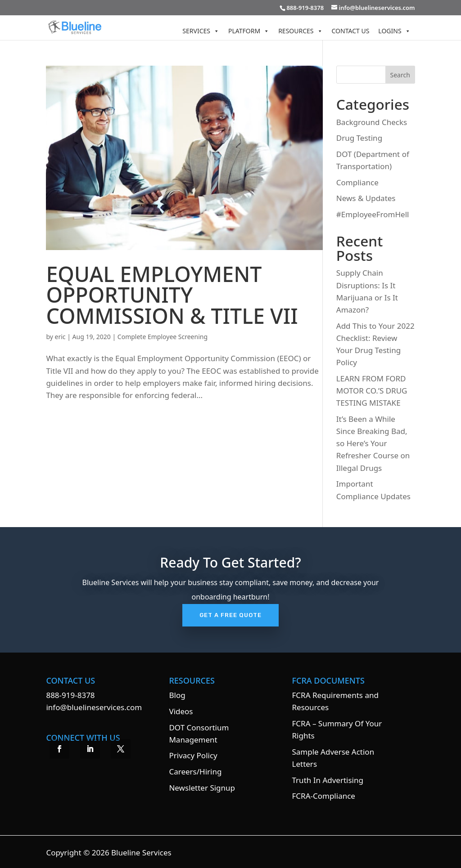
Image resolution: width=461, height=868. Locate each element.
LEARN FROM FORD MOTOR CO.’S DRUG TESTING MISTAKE (372, 391)
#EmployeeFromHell (373, 214)
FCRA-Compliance (324, 796)
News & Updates (366, 198)
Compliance (357, 182)
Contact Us (351, 31)
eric (60, 337)
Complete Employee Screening (163, 337)
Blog (177, 695)
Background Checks (372, 122)
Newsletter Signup (202, 788)
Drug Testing (359, 138)
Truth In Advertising (328, 780)
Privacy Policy (193, 755)
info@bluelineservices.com (94, 707)
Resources (300, 31)
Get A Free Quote (230, 615)
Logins (394, 31)
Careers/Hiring (195, 772)
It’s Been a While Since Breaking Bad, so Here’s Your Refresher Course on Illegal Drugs (373, 443)
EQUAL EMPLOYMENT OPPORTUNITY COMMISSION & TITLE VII (172, 295)
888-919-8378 (70, 695)
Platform (249, 31)
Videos (181, 711)
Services (201, 31)
